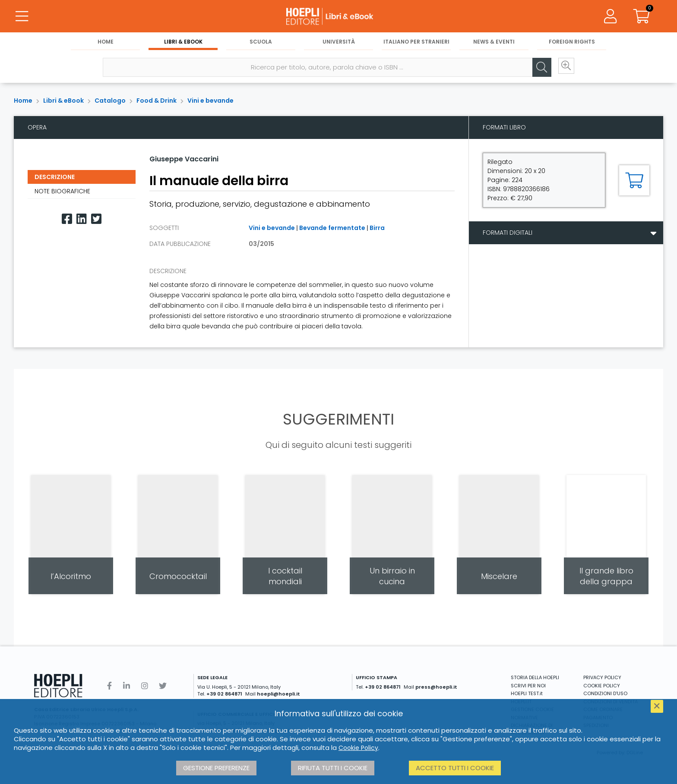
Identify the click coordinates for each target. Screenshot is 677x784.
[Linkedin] (82, 219)
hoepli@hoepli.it (278, 694)
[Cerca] (536, 69)
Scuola (261, 44)
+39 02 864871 (224, 694)
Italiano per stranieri (416, 44)
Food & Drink (157, 101)
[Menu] (22, 17)
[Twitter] (96, 219)
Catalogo (110, 101)
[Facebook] (67, 219)
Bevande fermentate (332, 228)
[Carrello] (642, 17)
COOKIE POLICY (602, 686)
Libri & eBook (183, 44)
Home (106, 44)
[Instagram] (145, 686)
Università (339, 44)
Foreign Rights (572, 44)
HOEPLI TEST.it (527, 693)
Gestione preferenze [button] (216, 768)
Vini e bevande (210, 101)
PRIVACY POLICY (602, 677)
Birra (377, 228)
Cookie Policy (358, 748)
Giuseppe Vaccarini (184, 159)
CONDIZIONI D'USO (605, 693)
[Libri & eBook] (338, 17)
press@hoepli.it (436, 687)
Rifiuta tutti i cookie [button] (333, 768)
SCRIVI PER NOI (528, 686)
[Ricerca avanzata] (562, 69)
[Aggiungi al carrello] (634, 180)
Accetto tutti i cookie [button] (455, 768)
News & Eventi (494, 44)
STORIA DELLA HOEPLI (535, 677)
